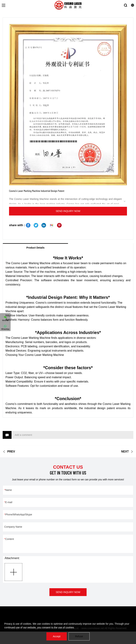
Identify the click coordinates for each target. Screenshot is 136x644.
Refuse (79, 636)
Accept (57, 636)
